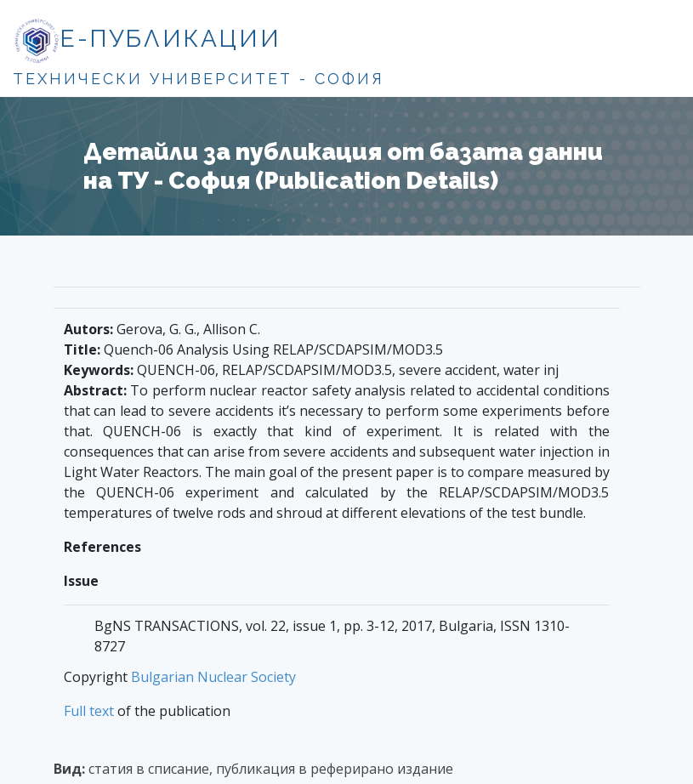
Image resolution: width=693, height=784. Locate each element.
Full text (89, 711)
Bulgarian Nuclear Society (213, 677)
